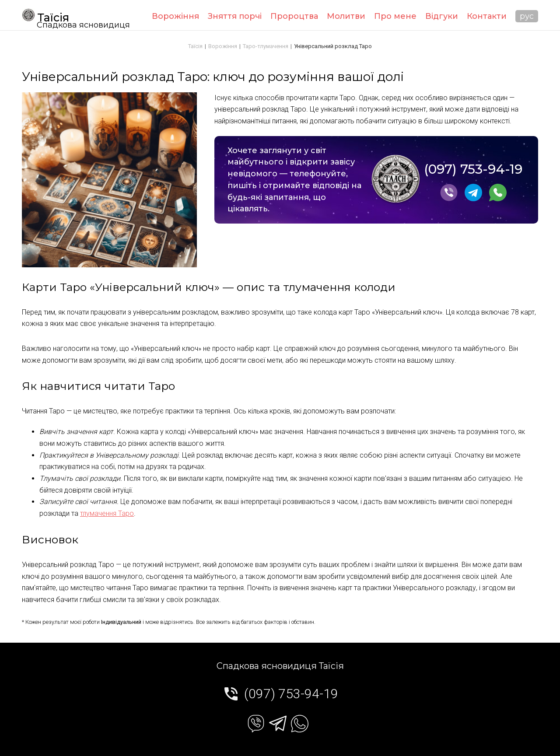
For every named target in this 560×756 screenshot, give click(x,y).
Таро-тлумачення (266, 46)
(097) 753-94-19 (473, 170)
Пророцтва (294, 16)
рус (527, 16)
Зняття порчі (235, 16)
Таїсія (45, 16)
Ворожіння (175, 16)
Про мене (395, 16)
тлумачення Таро (107, 513)
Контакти (487, 16)
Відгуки (442, 16)
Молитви (346, 16)
